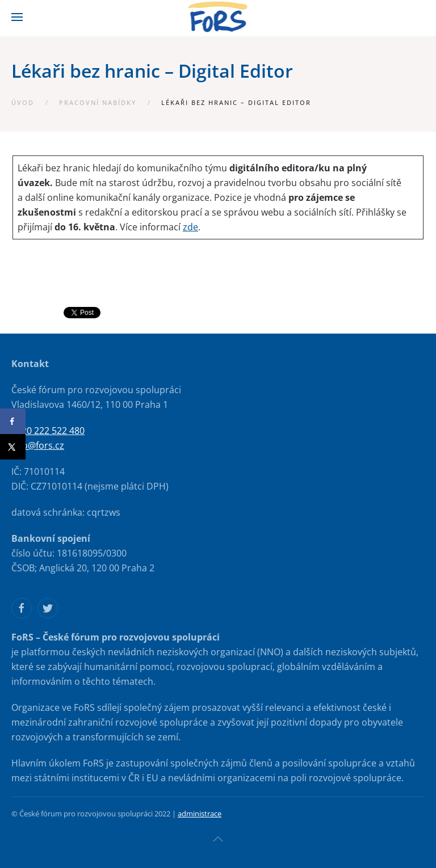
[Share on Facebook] (13, 421)
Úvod (23, 102)
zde (190, 227)
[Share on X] (13, 447)
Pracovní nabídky (98, 102)
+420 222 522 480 (48, 431)
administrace (200, 814)
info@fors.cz (38, 445)
